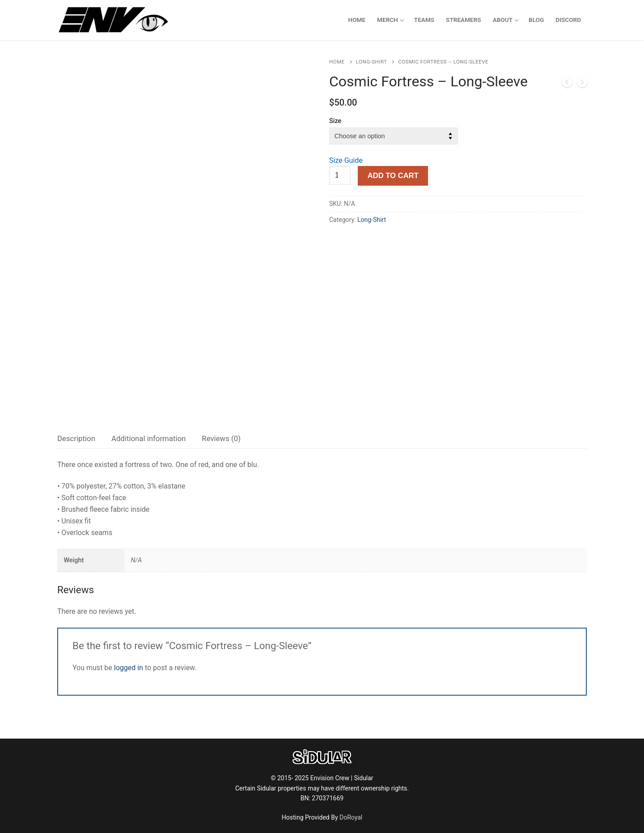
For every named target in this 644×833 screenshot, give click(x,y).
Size (335, 121)
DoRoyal (351, 817)
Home (337, 62)
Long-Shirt (372, 62)
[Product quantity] (340, 175)
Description (76, 438)
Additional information (148, 438)
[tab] (76, 439)
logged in (129, 668)
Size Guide (346, 160)
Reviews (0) (221, 438)
